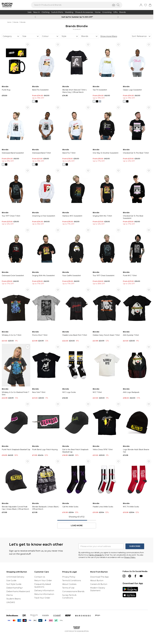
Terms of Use (68, 588)
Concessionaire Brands (73, 591)
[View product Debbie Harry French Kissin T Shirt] (107, 314)
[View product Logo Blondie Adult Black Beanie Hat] (137, 429)
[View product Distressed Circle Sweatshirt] (16, 256)
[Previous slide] (35, 17)
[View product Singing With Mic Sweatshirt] (46, 256)
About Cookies (69, 584)
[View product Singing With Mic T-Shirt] (107, 196)
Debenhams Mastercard (18, 591)
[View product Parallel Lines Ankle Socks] (107, 486)
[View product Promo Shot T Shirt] (46, 314)
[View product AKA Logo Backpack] (137, 372)
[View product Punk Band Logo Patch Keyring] (46, 429)
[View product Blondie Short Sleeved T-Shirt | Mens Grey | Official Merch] (77, 69)
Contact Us (40, 577)
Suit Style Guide (14, 584)
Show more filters (109, 36)
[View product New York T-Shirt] (46, 372)
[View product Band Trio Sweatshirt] (46, 72)
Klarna (10, 595)
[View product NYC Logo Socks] (77, 372)
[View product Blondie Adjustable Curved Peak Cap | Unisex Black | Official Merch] (16, 486)
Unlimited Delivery (15, 577)
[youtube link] (141, 576)
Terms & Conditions (72, 581)
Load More (77, 526)
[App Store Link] (130, 592)
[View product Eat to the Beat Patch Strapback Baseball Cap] (77, 429)
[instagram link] (124, 576)
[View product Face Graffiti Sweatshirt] (77, 256)
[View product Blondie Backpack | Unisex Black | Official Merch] (46, 486)
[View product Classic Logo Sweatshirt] (137, 72)
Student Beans (13, 599)
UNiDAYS (11, 602)
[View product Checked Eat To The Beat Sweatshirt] (137, 196)
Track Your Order (42, 598)
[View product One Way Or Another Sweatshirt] (107, 133)
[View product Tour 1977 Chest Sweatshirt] (107, 256)
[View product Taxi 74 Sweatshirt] (107, 72)
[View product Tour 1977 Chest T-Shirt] (16, 196)
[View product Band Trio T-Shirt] (77, 135)
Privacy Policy (69, 577)
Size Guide (11, 581)
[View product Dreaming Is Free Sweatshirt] (46, 196)
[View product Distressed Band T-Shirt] (46, 135)
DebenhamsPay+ (15, 588)
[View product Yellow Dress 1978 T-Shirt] (107, 429)
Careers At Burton (99, 584)
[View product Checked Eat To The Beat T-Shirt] (137, 133)
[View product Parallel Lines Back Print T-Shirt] (77, 314)
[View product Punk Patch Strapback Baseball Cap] (16, 429)
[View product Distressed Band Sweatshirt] (16, 135)
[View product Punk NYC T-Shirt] (137, 256)
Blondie (23, 22)
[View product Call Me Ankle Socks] (77, 486)
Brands (16, 22)
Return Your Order (43, 581)
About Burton (97, 581)
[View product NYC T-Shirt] (107, 372)
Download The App (99, 577)
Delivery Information (44, 591)
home (9, 22)
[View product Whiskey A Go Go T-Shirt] (16, 314)
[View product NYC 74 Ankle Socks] (137, 486)
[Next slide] (118, 17)
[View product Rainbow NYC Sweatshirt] (77, 196)
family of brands (95, 555)
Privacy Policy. (130, 557)
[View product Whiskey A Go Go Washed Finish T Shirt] (16, 372)
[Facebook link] (135, 576)
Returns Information (44, 594)
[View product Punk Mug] (16, 69)
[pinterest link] (130, 576)
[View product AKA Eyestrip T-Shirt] (137, 314)
